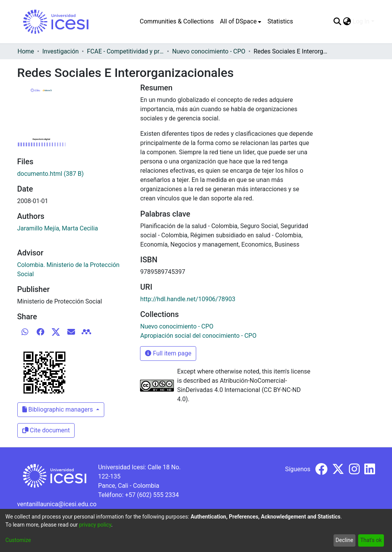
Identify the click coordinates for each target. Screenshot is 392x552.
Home (26, 51)
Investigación (61, 51)
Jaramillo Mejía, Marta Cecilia (58, 228)
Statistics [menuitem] (280, 21)
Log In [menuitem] (361, 21)
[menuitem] (241, 22)
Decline (344, 540)
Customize (18, 540)
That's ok (371, 540)
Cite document (46, 430)
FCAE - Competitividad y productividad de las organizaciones (125, 51)
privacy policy (95, 525)
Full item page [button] (168, 353)
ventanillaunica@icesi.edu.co (57, 504)
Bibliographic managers (58, 409)
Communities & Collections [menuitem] (177, 21)
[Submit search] (338, 22)
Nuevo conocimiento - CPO (209, 51)
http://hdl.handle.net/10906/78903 (188, 299)
